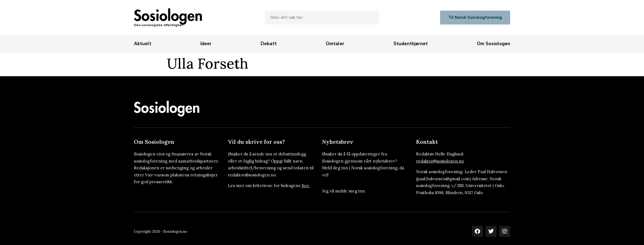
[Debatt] (269, 44)
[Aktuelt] (143, 44)
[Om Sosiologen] (493, 44)
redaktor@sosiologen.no (440, 161)
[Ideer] (206, 44)
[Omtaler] (335, 44)
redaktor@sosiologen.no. (252, 175)
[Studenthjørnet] (411, 44)
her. (306, 186)
